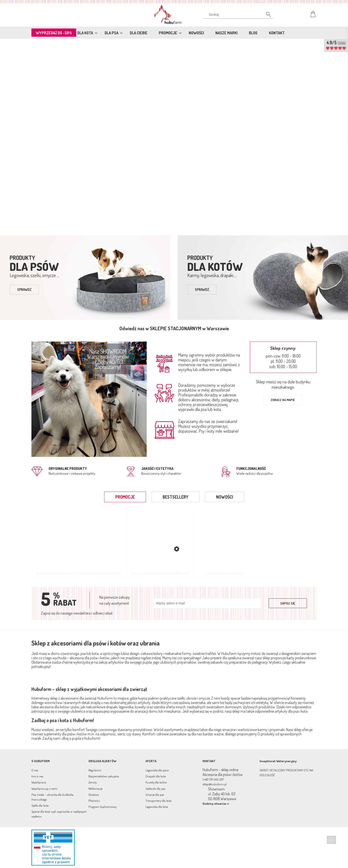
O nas (35, 770)
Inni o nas (37, 776)
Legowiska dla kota (157, 807)
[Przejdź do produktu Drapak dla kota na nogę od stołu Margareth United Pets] (79, 545)
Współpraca (39, 782)
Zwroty (93, 782)
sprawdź (24, 290)
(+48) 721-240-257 (213, 779)
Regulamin (95, 770)
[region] (174, 136)
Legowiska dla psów (157, 770)
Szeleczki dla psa (155, 789)
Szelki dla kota (40, 805)
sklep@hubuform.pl (215, 784)
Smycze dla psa (155, 795)
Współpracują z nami (44, 789)
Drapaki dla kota (156, 776)
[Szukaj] (266, 16)
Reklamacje (95, 789)
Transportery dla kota (159, 801)
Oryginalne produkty (68, 469)
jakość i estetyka (157, 469)
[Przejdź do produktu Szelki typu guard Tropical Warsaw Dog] (160, 545)
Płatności (94, 801)
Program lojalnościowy (102, 807)
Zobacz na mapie (283, 400)
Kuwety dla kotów (156, 782)
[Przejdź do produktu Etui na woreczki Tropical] (225, 545)
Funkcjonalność (251, 469)
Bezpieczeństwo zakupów (104, 776)
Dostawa (94, 795)
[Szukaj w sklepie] (239, 14)
